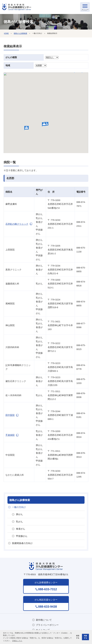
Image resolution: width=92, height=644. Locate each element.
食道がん (21, 529)
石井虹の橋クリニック (17, 224)
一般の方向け (19, 507)
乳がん (19, 522)
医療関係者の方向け (22, 543)
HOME (6, 33)
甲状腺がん (22, 536)
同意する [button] (85, 637)
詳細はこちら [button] (17, 641)
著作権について (44, 620)
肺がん (19, 514)
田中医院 (10, 415)
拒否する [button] (78, 637)
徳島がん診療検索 (20, 33)
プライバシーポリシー (47, 625)
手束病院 (10, 435)
